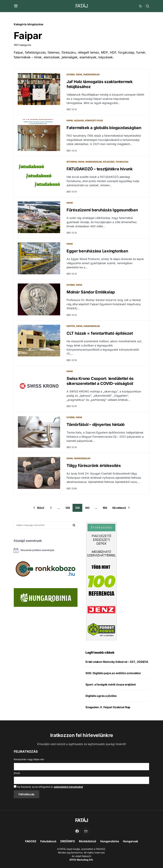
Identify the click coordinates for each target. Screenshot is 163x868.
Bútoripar (72, 162)
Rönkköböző (88, 841)
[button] (16, 6)
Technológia (122, 162)
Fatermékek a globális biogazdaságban (104, 128)
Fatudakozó (48, 841)
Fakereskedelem (91, 75)
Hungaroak (131, 841)
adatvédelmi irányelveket (68, 787)
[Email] (86, 831)
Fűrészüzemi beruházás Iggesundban (102, 210)
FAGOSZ (31, 841)
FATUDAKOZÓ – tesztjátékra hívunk (100, 169)
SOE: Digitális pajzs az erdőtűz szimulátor (113, 674)
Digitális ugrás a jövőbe (101, 697)
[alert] (46, 552)
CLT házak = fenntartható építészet (100, 334)
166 (105, 509)
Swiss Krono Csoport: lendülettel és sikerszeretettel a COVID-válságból (100, 382)
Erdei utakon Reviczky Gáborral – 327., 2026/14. (117, 663)
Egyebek (71, 75)
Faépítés (71, 327)
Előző (41, 509)
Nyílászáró (109, 162)
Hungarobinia (110, 841)
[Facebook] (77, 831)
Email (17, 773)
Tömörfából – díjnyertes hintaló (96, 426)
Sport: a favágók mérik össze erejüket (111, 686)
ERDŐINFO (68, 841)
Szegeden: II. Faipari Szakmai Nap (108, 709)
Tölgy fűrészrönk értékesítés (94, 467)
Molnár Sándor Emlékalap (91, 293)
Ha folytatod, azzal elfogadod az (48, 787)
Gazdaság (79, 121)
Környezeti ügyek (94, 121)
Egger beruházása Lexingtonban (97, 252)
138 (68, 509)
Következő (119, 509)
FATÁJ (82, 6)
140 (87, 509)
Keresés (74, 527)
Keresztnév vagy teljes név (29, 759)
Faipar (79, 75)
